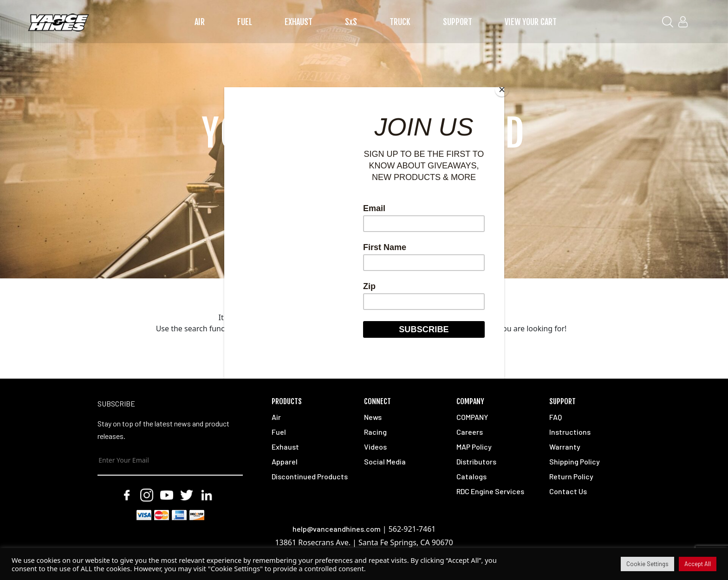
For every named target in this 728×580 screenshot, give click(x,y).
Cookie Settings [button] (647, 564)
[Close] (502, 90)
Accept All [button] (698, 564)
